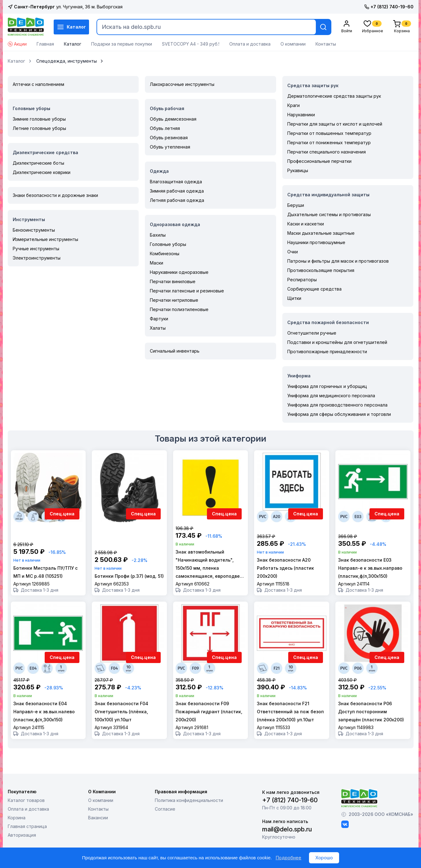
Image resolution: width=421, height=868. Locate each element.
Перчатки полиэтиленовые (179, 309)
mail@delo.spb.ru (287, 842)
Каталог (71, 27)
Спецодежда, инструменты (67, 61)
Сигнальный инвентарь (175, 351)
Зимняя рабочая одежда (177, 191)
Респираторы (302, 280)
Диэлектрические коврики (42, 172)
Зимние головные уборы (39, 119)
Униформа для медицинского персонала (331, 396)
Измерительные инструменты (45, 239)
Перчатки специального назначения (327, 152)
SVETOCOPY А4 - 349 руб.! (191, 44)
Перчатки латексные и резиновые (187, 291)
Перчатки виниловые (173, 281)
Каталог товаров (26, 813)
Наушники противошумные (316, 242)
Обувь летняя (165, 128)
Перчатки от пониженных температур (329, 142)
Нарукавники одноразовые (179, 272)
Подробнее (288, 858)
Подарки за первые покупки (122, 44)
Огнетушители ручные (312, 333)
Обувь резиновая (169, 138)
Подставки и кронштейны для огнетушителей (337, 342)
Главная (45, 44)
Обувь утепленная (170, 147)
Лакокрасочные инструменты (182, 84)
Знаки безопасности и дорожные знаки (55, 195)
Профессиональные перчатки (319, 161)
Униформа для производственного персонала (337, 405)
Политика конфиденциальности (189, 813)
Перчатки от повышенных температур (329, 133)
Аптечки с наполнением (38, 84)
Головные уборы (168, 244)
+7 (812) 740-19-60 (389, 7)
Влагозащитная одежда (176, 182)
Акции (17, 44)
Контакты (326, 44)
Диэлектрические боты (38, 163)
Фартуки (159, 319)
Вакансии (98, 830)
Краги (293, 105)
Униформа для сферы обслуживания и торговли (339, 414)
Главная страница (27, 839)
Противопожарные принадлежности (327, 352)
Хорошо (324, 858)
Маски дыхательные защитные (321, 233)
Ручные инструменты (36, 249)
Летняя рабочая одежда (177, 200)
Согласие (165, 821)
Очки (293, 252)
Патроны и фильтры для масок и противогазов (338, 261)
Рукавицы (298, 170)
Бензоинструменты (34, 230)
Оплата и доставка (250, 44)
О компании (293, 44)
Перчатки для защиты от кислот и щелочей (335, 124)
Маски (157, 263)
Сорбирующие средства (314, 289)
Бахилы (158, 235)
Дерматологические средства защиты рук (334, 96)
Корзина (17, 830)
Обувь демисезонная (173, 119)
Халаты (158, 328)
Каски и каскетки (306, 224)
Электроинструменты (37, 258)
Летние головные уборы (39, 128)
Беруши (296, 205)
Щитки (294, 298)
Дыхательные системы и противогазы (329, 214)
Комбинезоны (165, 254)
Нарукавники (301, 115)
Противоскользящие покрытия (321, 270)
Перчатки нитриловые (174, 300)
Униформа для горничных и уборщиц (327, 386)
